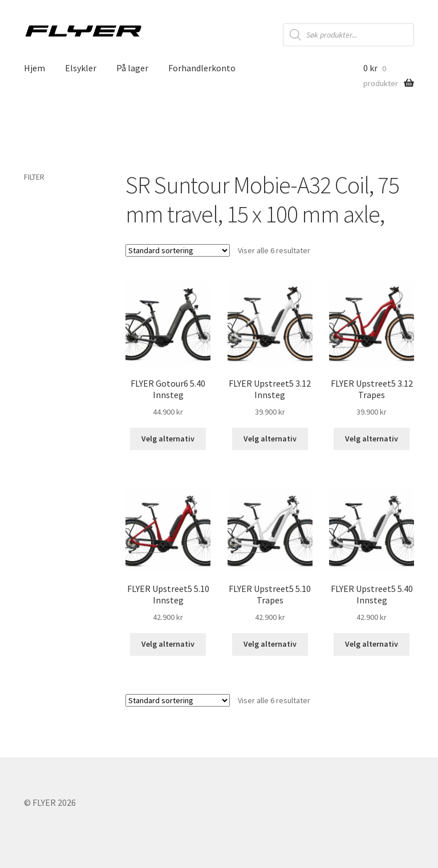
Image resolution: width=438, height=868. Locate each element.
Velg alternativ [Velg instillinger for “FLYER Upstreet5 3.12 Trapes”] (372, 439)
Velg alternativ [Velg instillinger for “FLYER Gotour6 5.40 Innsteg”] (168, 439)
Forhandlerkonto (202, 68)
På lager (132, 68)
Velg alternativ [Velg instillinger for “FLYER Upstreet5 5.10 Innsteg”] (168, 644)
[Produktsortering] (178, 250)
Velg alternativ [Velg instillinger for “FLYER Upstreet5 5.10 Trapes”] (270, 644)
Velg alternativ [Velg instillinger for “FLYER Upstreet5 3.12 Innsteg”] (270, 439)
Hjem (35, 68)
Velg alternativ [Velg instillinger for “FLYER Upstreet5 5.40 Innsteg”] (372, 644)
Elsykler (81, 68)
